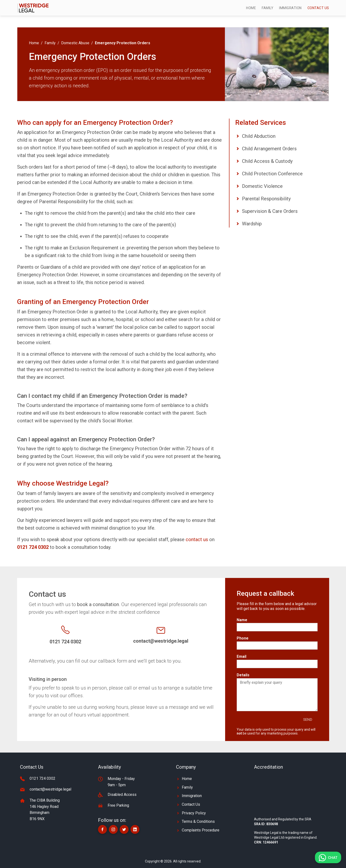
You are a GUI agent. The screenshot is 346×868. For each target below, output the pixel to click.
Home (251, 8)
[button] (102, 829)
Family (268, 8)
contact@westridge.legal (50, 789)
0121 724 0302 (42, 778)
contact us (197, 539)
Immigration (290, 8)
